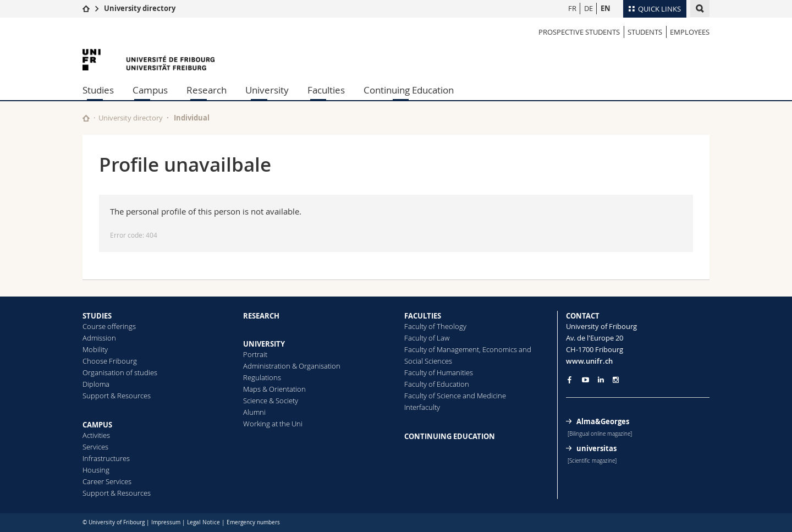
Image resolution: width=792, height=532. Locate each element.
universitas (596, 448)
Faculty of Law (427, 338)
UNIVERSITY (264, 344)
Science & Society (271, 401)
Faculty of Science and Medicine (455, 396)
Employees (690, 32)
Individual (192, 118)
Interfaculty (422, 407)
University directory (140, 8)
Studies (98, 90)
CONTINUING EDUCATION (450, 436)
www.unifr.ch (589, 361)
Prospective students (579, 32)
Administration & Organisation (292, 366)
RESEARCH (261, 316)
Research (207, 90)
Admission (99, 338)
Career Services (107, 481)
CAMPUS (97, 425)
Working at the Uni (273, 424)
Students (645, 32)
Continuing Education (409, 90)
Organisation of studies (120, 372)
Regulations (262, 377)
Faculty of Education (437, 384)
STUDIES (97, 316)
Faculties (326, 90)
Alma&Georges (603, 421)
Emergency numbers (253, 522)
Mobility (95, 349)
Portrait (255, 354)
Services (95, 447)
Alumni (254, 412)
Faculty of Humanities (439, 372)
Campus (150, 90)
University (267, 90)
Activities (96, 435)
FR (572, 8)
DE (588, 8)
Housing (96, 470)
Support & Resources (117, 396)
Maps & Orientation (274, 389)
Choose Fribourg (110, 361)
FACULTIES (423, 316)
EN (606, 8)
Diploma (96, 384)
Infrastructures (106, 458)
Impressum (166, 522)
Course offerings (109, 326)
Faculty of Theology (435, 326)
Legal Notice (204, 522)
